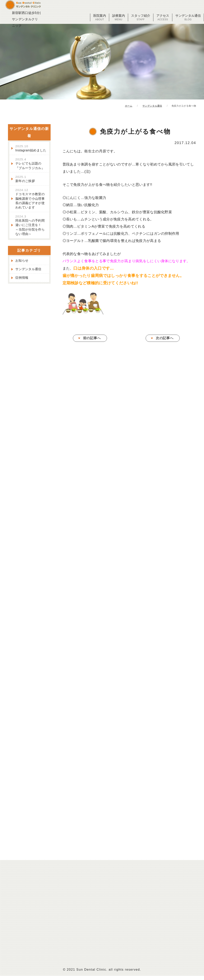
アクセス (163, 17)
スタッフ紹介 (141, 17)
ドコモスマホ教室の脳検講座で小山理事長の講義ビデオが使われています (30, 199)
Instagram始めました (31, 149)
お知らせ (22, 261)
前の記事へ (92, 339)
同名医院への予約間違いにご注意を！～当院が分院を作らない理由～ (30, 226)
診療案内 (119, 17)
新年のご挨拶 (25, 180)
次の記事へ (165, 339)
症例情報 (22, 278)
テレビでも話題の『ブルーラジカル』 (30, 164)
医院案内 (100, 17)
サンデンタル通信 (188, 17)
